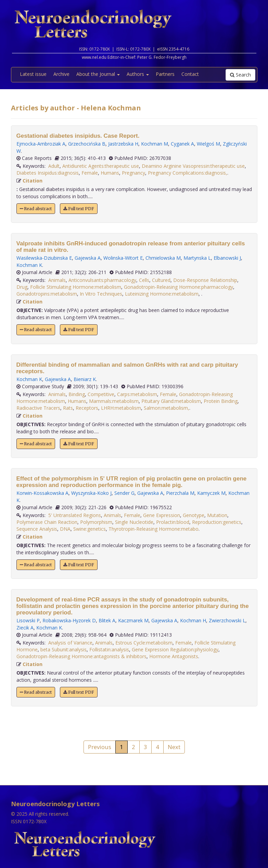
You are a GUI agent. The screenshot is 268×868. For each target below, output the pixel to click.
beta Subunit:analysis (63, 649)
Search (240, 75)
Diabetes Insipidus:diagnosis (48, 173)
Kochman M (155, 144)
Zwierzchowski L (227, 620)
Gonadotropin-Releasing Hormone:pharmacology (178, 287)
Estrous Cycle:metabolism (144, 643)
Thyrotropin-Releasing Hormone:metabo (154, 529)
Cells (144, 280)
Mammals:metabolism (114, 401)
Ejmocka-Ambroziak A (41, 144)
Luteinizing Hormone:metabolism (162, 294)
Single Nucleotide (134, 522)
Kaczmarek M (133, 620)
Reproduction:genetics (217, 522)
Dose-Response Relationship (205, 280)
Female (90, 173)
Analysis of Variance (70, 643)
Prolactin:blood (173, 522)
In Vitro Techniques (101, 294)
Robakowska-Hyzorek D (69, 620)
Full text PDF (79, 209)
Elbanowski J (227, 258)
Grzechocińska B (87, 144)
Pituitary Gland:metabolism (171, 401)
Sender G (124, 493)
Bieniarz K (85, 379)
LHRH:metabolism (121, 408)
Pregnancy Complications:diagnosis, (188, 173)
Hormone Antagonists (174, 656)
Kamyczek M (211, 493)
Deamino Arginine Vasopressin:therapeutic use (193, 166)
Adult (54, 166)
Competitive (101, 394)
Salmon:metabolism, (167, 408)
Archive (61, 74)
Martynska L (197, 258)
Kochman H (193, 620)
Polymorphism (96, 522)
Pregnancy (133, 173)
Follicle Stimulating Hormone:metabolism (76, 287)
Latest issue (33, 74)
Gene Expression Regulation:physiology (175, 649)
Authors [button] (138, 74)
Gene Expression (162, 515)
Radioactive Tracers (38, 408)
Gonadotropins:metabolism (47, 294)
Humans (110, 173)
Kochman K (29, 265)
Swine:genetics (90, 529)
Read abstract (36, 209)
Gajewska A (88, 258)
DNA (65, 529)
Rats (68, 408)
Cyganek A (182, 144)
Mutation (217, 515)
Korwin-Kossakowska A (42, 493)
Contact (190, 74)
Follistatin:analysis (109, 649)
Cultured (161, 280)
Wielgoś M (208, 144)
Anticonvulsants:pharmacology (102, 280)
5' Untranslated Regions (75, 515)
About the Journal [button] (98, 74)
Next (174, 747)
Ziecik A (25, 628)
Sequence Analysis (37, 529)
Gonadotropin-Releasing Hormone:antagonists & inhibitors (81, 656)
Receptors (87, 408)
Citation (33, 181)
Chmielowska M (163, 258)
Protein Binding (221, 401)
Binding (77, 394)
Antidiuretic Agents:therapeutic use (101, 166)
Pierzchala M (180, 493)
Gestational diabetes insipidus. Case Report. (78, 136)
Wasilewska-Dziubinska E (44, 258)
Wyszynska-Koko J (91, 493)
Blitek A (107, 620)
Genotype (194, 515)
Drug (22, 287)
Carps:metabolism (137, 394)
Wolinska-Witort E (123, 258)
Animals (57, 280)
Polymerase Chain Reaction (47, 522)
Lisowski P (28, 620)
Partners (165, 74)
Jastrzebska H (123, 144)
